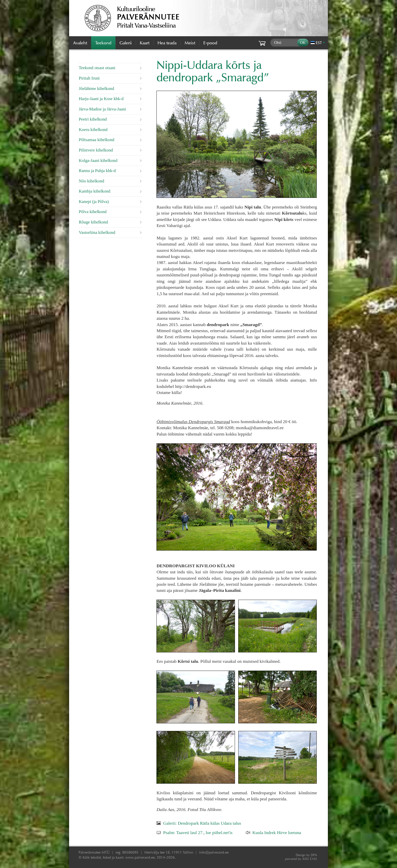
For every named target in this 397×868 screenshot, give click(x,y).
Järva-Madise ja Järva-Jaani (102, 109)
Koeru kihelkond (93, 130)
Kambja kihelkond (94, 191)
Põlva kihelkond (93, 212)
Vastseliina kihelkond (97, 232)
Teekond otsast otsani (97, 68)
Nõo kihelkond (91, 181)
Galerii (126, 43)
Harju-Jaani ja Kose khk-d (101, 99)
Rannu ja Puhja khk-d (97, 171)
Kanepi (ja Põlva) (94, 202)
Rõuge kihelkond (93, 222)
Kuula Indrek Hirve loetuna (277, 833)
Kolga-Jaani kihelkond (98, 161)
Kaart (145, 43)
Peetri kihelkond (93, 119)
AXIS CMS (301, 859)
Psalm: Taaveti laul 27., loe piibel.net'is (198, 833)
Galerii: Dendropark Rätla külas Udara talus (202, 823)
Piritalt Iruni (89, 78)
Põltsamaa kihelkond (96, 140)
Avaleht (80, 43)
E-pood (210, 43)
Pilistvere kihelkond (96, 150)
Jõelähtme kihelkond (96, 89)
